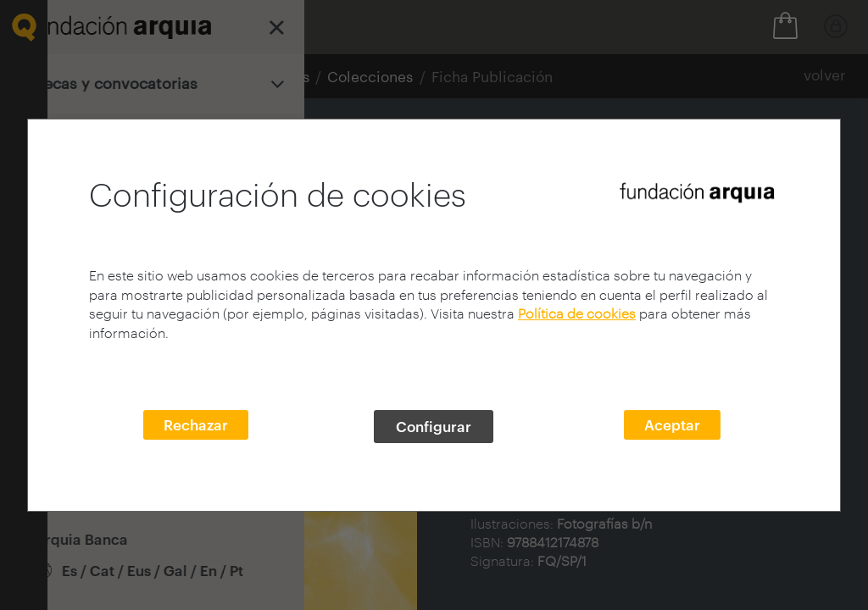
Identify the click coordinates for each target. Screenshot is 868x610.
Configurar (434, 426)
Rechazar (196, 424)
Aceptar (672, 424)
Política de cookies (577, 313)
